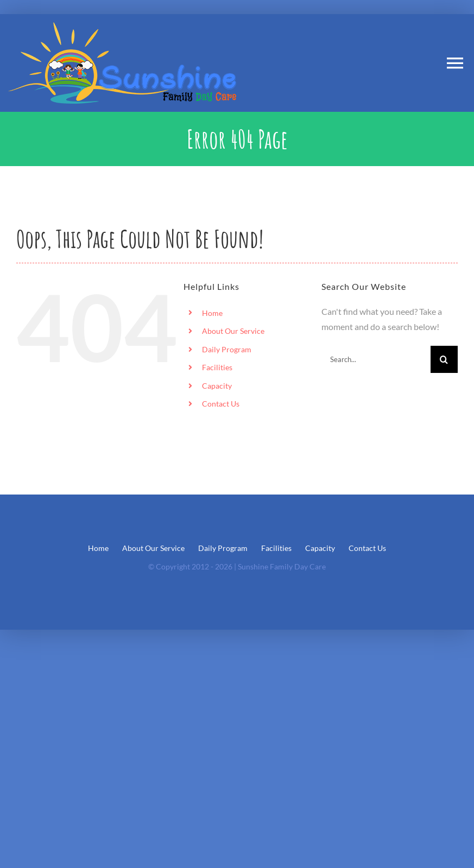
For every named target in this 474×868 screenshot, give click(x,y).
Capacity (217, 386)
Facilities (217, 367)
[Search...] (376, 359)
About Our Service (233, 331)
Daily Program (227, 349)
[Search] (444, 359)
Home (212, 313)
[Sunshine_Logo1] (122, 26)
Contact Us (221, 404)
